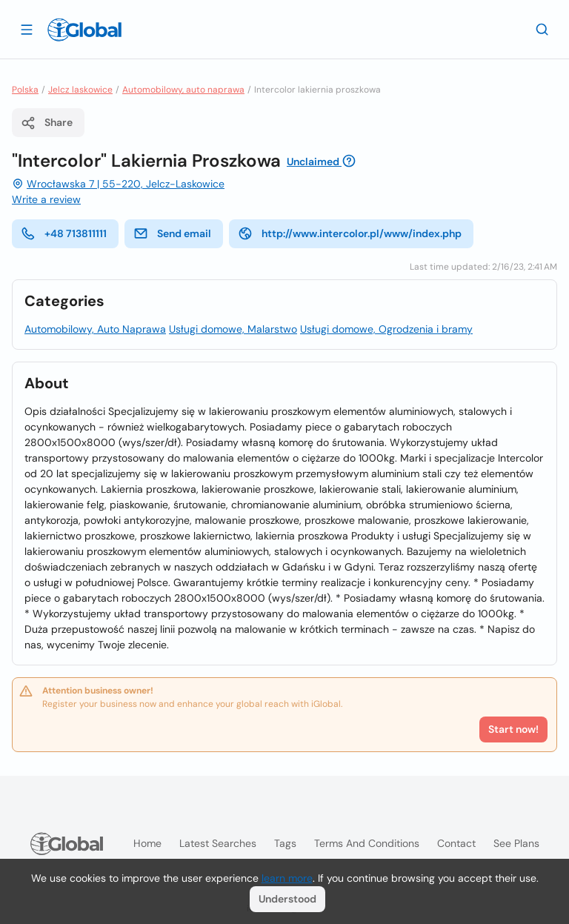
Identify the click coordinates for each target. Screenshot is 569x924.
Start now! (513, 729)
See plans (516, 843)
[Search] (542, 29)
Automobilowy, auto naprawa (183, 90)
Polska (25, 90)
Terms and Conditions (367, 843)
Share (47, 123)
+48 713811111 (64, 233)
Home (147, 843)
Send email (172, 233)
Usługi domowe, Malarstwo (233, 329)
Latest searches (218, 843)
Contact (456, 843)
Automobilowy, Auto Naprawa (95, 329)
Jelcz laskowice (80, 90)
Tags (285, 843)
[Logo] (84, 30)
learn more (287, 878)
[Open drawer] (27, 29)
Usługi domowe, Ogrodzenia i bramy (386, 329)
